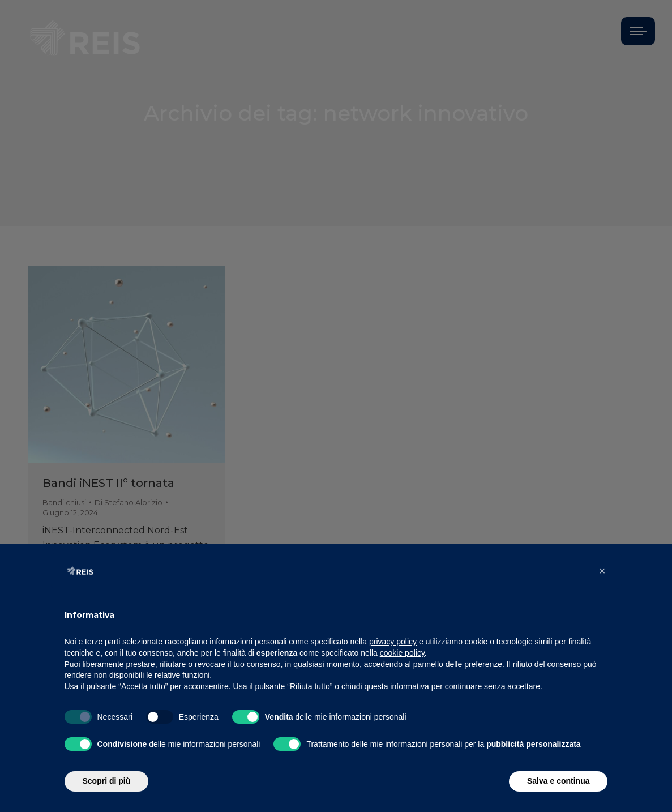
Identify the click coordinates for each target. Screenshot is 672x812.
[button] (602, 571)
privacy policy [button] (393, 642)
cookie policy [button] (402, 653)
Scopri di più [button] (107, 781)
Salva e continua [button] (558, 781)
